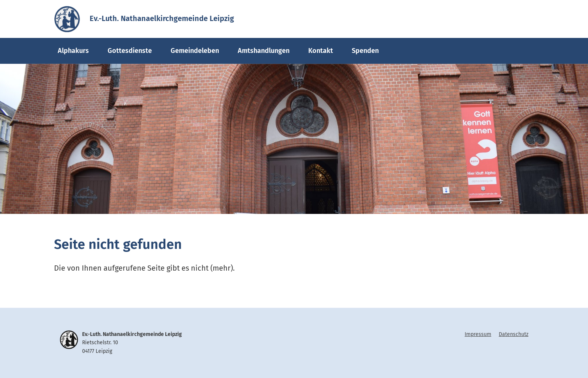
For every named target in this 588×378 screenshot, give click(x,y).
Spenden (365, 51)
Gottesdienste (130, 51)
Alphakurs (73, 51)
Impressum (478, 334)
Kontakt (321, 51)
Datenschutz (514, 334)
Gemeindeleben (195, 51)
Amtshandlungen (264, 51)
